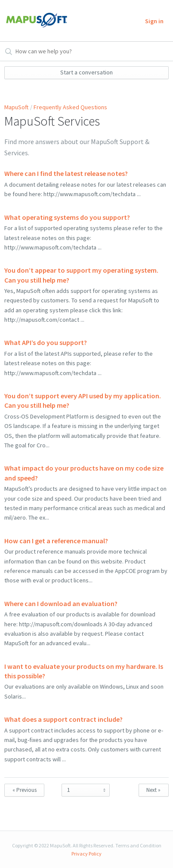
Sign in (154, 21)
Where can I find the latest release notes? (66, 173)
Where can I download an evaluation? (61, 603)
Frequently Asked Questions (70, 107)
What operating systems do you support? (67, 217)
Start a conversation (86, 72)
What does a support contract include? (63, 719)
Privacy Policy (86, 854)
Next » (153, 790)
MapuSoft (16, 107)
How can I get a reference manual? (56, 541)
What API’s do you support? (46, 342)
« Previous (25, 790)
